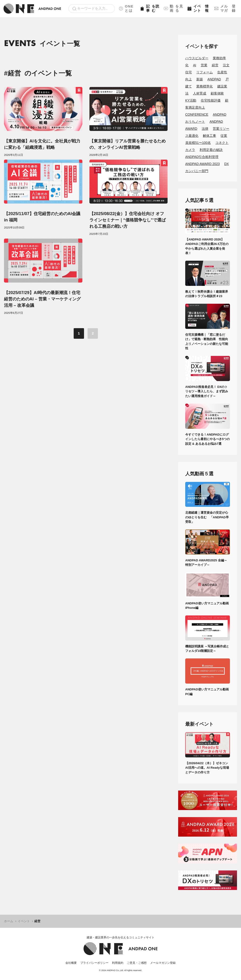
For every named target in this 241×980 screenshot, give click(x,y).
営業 (204, 65)
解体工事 (209, 136)
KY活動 (191, 100)
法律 (205, 129)
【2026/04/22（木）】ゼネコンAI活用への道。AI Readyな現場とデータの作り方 (207, 768)
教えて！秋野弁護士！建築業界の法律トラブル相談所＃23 (207, 294)
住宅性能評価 (211, 100)
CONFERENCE (197, 114)
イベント (199, 8)
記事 (150, 8)
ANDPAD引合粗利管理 (202, 157)
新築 (200, 79)
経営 (215, 65)
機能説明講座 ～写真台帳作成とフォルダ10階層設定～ (207, 649)
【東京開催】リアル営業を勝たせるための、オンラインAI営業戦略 (128, 144)
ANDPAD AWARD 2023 (203, 164)
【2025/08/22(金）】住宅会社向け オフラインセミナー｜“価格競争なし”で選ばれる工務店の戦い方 (128, 220)
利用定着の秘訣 (211, 150)
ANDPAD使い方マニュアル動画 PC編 (208, 692)
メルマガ (226, 8)
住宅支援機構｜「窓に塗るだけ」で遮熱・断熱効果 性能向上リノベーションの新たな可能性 (207, 342)
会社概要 (71, 963)
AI (195, 65)
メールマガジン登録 (163, 963)
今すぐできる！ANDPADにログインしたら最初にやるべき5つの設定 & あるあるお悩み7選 (207, 439)
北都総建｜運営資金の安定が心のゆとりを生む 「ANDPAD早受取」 (207, 517)
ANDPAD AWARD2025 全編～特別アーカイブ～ (206, 563)
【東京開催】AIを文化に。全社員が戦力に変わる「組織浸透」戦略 (42, 144)
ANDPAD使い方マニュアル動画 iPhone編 (208, 606)
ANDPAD (214, 79)
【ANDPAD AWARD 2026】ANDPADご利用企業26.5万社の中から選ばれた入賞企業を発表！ (207, 246)
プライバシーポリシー (94, 963)
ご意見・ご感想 (137, 963)
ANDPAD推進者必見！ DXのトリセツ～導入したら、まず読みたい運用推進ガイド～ (207, 391)
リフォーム (205, 72)
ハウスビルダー (197, 58)
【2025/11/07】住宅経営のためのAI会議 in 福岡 (42, 217)
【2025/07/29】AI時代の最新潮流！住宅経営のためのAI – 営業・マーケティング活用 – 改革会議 (42, 299)
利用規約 (118, 963)
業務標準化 (205, 86)
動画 (174, 8)
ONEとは (126, 8)
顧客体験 (217, 93)
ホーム (9, 921)
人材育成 (200, 93)
